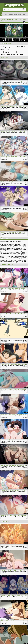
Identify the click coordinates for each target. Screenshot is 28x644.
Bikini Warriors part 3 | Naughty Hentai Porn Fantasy (14, 596)
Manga (11, 14)
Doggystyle (7, 52)
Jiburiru (8, 50)
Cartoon (15, 1)
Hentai (8, 1)
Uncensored (20, 54)
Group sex (20, 52)
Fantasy (13, 52)
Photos (5, 14)
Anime (11, 1)
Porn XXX (20, 1)
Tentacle (13, 54)
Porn (8, 54)
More (24, 14)
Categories (17, 14)
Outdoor (3, 54)
